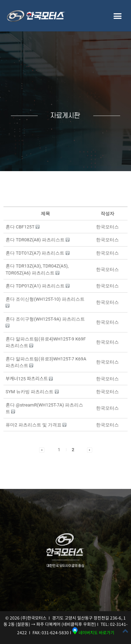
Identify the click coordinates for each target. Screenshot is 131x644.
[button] (118, 16)
